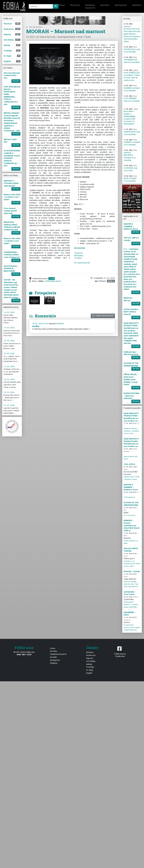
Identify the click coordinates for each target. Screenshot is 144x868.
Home (62, 5)
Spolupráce (121, 5)
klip (63, 253)
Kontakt (105, 5)
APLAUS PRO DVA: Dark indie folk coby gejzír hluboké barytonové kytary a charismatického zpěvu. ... (132, 33)
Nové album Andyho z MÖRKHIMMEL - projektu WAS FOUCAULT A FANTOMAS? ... (131, 117)
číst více (16, 81)
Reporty (90, 658)
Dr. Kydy (90, 670)
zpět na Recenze (34, 27)
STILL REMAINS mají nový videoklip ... (132, 100)
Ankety (89, 664)
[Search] (43, 6)
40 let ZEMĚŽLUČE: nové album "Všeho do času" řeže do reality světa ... (132, 75)
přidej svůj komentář (103, 316)
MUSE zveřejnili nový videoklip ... (131, 179)
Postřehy (90, 667)
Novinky (75, 5)
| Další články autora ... (53, 281)
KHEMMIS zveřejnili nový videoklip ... (132, 88)
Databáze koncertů (90, 6)
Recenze (90, 652)
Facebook (78, 253)
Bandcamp (79, 255)
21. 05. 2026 (9, 405)
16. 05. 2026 (9, 341)
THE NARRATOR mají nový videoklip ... (132, 61)
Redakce (54, 663)
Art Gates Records (82, 263)
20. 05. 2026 (9, 392)
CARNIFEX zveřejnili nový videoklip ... (132, 142)
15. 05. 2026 (9, 328)
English (89, 673)
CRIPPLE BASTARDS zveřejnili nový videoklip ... (130, 155)
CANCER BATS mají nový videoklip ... (132, 132)
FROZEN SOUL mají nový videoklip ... (132, 49)
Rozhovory (91, 655)
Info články (91, 661)
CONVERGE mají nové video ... (130, 168)
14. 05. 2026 (9, 312)
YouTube (78, 258)
